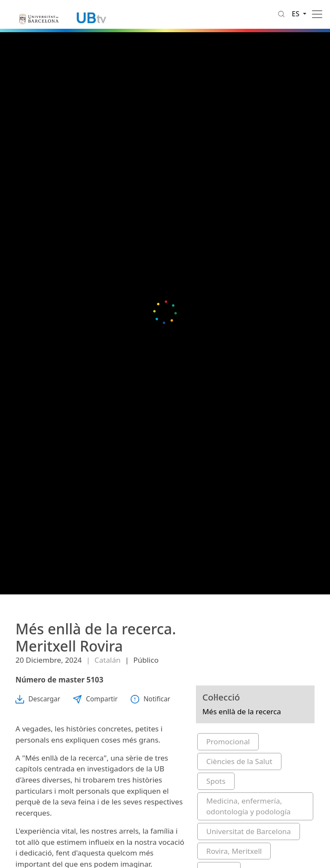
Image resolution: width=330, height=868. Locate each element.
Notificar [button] (150, 699)
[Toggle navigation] (317, 14)
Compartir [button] (95, 699)
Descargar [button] (38, 699)
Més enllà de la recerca (242, 711)
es (296, 14)
